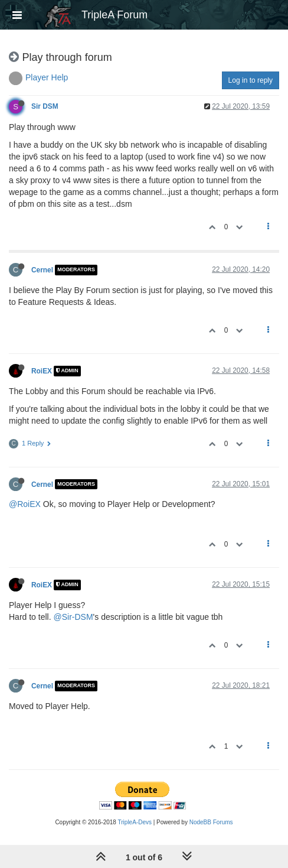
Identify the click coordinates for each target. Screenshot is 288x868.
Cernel (42, 270)
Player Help (47, 77)
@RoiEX (25, 504)
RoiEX (42, 371)
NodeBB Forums (211, 822)
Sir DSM (45, 106)
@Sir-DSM (73, 617)
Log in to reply (251, 80)
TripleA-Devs (135, 822)
